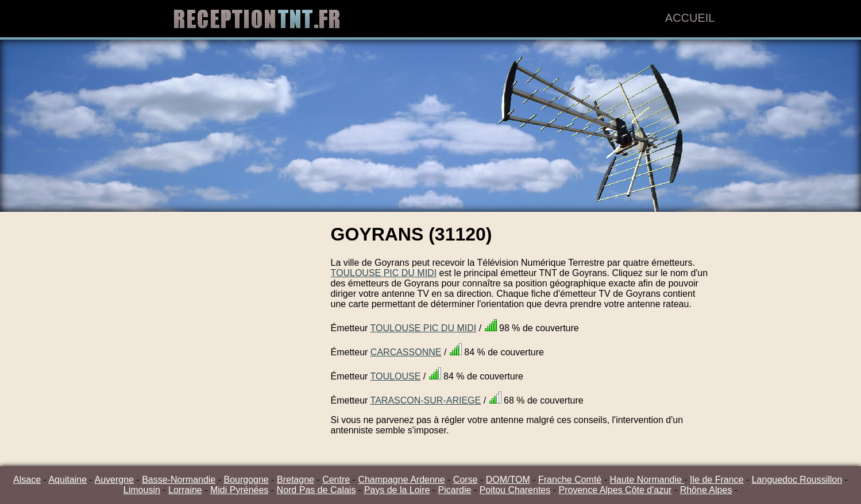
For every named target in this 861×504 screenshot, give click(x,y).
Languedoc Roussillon (797, 480)
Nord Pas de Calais (316, 490)
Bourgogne (246, 480)
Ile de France (717, 480)
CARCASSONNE (406, 352)
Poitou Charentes (515, 490)
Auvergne (114, 480)
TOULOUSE (396, 376)
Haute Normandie (647, 480)
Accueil (690, 18)
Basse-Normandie (179, 480)
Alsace (27, 480)
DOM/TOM (508, 480)
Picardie (455, 490)
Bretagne (296, 480)
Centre (336, 480)
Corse (466, 480)
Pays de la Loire (397, 490)
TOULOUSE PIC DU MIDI (384, 273)
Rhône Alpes (706, 490)
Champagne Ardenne (401, 480)
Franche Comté (570, 480)
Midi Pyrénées (239, 490)
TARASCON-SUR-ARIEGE (426, 400)
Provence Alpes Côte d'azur (615, 490)
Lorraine (185, 490)
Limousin (142, 490)
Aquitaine (67, 480)
